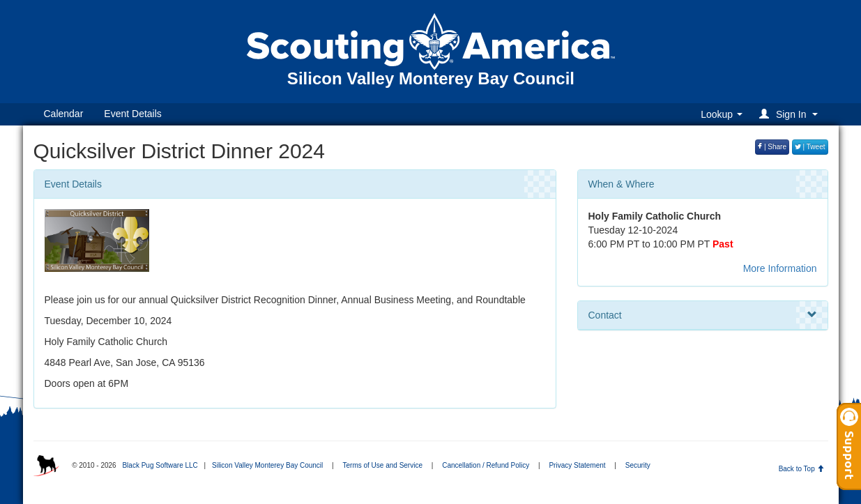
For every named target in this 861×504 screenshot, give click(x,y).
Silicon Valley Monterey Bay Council (267, 465)
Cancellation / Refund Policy (486, 465)
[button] (790, 114)
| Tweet (810, 147)
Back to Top (801, 469)
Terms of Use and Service (383, 465)
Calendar (64, 114)
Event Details (132, 114)
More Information (780, 268)
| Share (772, 147)
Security (638, 465)
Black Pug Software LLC (160, 465)
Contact (703, 315)
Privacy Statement (577, 465)
